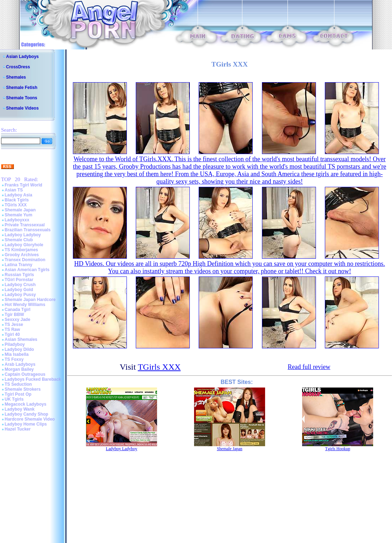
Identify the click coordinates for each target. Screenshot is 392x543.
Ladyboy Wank (20, 409)
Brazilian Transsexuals (28, 230)
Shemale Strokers (23, 389)
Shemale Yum (18, 215)
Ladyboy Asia (18, 195)
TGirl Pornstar (19, 280)
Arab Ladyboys (20, 364)
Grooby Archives (22, 255)
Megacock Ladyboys (25, 404)
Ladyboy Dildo (19, 349)
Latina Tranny (18, 265)
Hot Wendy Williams (25, 305)
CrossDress (18, 67)
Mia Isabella (17, 354)
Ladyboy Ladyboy (23, 235)
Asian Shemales (21, 339)
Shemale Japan (20, 210)
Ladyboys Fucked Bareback (33, 379)
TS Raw (12, 330)
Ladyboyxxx (17, 220)
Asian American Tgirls (27, 270)
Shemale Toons (22, 98)
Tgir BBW (14, 315)
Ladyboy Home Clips (26, 424)
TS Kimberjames (21, 250)
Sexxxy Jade (17, 320)
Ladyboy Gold (19, 290)
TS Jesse (14, 325)
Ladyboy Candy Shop (26, 414)
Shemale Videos (22, 108)
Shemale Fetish (22, 88)
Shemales (16, 77)
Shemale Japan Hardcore (30, 300)
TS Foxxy (14, 359)
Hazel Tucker (18, 429)
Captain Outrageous (25, 374)
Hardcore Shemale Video (30, 419)
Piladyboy (15, 344)
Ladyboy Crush (20, 285)
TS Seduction (18, 384)
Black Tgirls (17, 200)
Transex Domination (25, 260)
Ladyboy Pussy (20, 295)
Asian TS (14, 190)
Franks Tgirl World (23, 185)
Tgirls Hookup (338, 449)
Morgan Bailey (19, 369)
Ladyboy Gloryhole (24, 245)
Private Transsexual (25, 225)
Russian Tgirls (19, 275)
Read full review (309, 367)
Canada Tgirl (18, 310)
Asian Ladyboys (22, 57)
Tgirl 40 (12, 334)
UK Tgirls (14, 399)
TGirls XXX (16, 205)
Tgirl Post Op (18, 394)
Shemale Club (19, 240)
